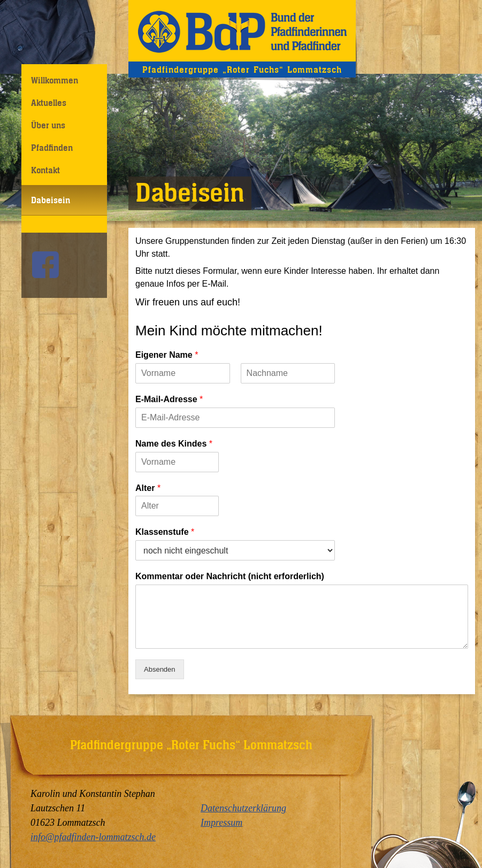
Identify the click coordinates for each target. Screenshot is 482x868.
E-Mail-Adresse (169, 399)
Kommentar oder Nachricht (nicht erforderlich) (230, 576)
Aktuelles (49, 103)
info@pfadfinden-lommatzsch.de (93, 837)
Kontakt (45, 170)
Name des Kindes (174, 444)
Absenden (160, 669)
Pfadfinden (52, 148)
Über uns (48, 125)
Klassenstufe (165, 532)
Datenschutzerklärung (243, 808)
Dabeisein (51, 200)
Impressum (221, 823)
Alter (148, 488)
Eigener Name (167, 355)
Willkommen (55, 80)
